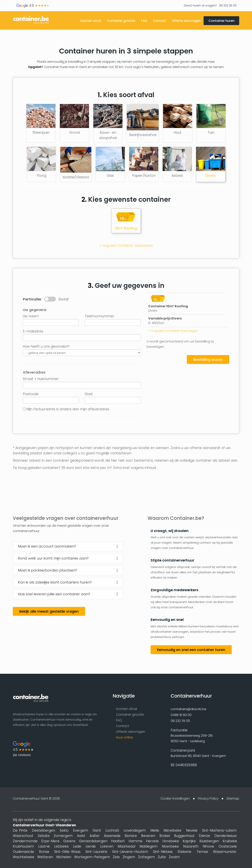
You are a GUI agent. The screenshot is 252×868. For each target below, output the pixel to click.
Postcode (31, 394)
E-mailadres (33, 331)
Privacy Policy (208, 799)
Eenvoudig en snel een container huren (191, 650)
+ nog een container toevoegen (173, 331)
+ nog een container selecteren (126, 246)
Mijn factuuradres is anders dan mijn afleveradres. (68, 409)
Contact (159, 21)
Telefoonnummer (100, 316)
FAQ (144, 21)
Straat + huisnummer (41, 379)
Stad (88, 394)
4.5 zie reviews (23, 749)
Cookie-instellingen (175, 799)
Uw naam (31, 316)
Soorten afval (91, 21)
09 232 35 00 (227, 6)
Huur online (124, 738)
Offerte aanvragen (186, 21)
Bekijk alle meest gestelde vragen (49, 612)
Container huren (221, 21)
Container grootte (121, 21)
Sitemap (233, 799)
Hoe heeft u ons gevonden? (46, 346)
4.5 (33, 6)
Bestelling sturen (208, 360)
